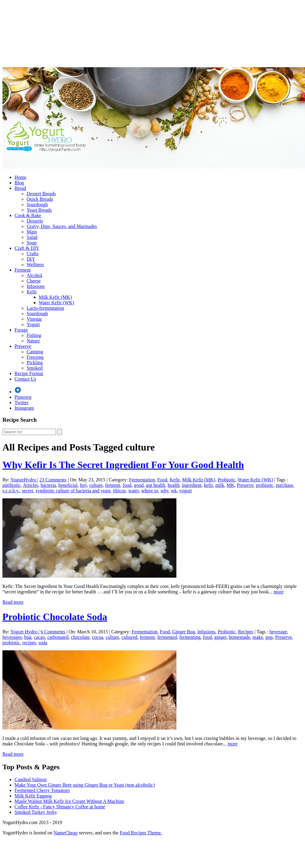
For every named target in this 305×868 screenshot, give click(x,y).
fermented (167, 637)
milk (220, 485)
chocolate (80, 637)
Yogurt (33, 324)
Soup (32, 243)
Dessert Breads (41, 194)
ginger (220, 637)
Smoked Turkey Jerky (36, 812)
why (164, 491)
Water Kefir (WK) (56, 303)
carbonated (58, 637)
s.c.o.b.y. (11, 491)
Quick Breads (40, 199)
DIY (31, 259)
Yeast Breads (39, 210)
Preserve (23, 346)
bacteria (48, 485)
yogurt (185, 491)
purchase (284, 485)
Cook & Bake (28, 215)
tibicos (119, 491)
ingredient (192, 485)
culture (96, 485)
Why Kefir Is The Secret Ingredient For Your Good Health (123, 465)
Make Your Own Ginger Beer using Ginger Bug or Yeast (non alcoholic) (85, 785)
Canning (35, 352)
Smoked (34, 368)
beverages (12, 637)
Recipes (246, 632)
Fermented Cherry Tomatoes (42, 790)
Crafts (33, 254)
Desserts (35, 221)
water (134, 491)
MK (231, 485)
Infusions (36, 286)
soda (43, 643)
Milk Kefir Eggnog (33, 796)
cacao (39, 637)
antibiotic (11, 485)
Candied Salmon (31, 779)
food (127, 485)
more (279, 592)
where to (150, 491)
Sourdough (37, 205)
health (174, 485)
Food (162, 480)
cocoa (98, 637)
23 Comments (53, 480)
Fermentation (142, 480)
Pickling (35, 363)
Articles (31, 485)
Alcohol (34, 275)
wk (174, 491)
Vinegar (34, 319)
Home (20, 177)
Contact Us (25, 379)
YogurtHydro (24, 480)
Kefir (32, 292)
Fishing (34, 335)
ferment (113, 485)
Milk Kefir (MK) (55, 297)
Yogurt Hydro (25, 632)
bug (28, 637)
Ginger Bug (184, 632)
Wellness (35, 264)
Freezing (35, 357)
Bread (20, 188)
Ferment (23, 270)
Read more (13, 602)
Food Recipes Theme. (141, 833)
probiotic (265, 485)
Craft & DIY (27, 248)
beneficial (68, 485)
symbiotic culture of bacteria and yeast (73, 491)
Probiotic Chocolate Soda (55, 617)
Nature (33, 341)
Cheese (34, 281)
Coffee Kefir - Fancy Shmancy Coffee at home (60, 807)
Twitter (21, 403)
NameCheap (66, 833)
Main (32, 232)
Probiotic (226, 480)
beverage (278, 632)
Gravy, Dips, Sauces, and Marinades (62, 226)
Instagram (24, 408)
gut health (156, 485)
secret (27, 491)
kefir (208, 485)
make (258, 637)
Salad (32, 237)
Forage (21, 330)
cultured (130, 637)
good (139, 485)
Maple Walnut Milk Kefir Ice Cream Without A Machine (69, 801)
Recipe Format (29, 373)
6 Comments (53, 632)
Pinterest (23, 397)
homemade (239, 637)
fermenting (190, 637)
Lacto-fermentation (45, 308)
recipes (29, 643)
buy (83, 485)
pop (269, 637)
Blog (19, 183)
